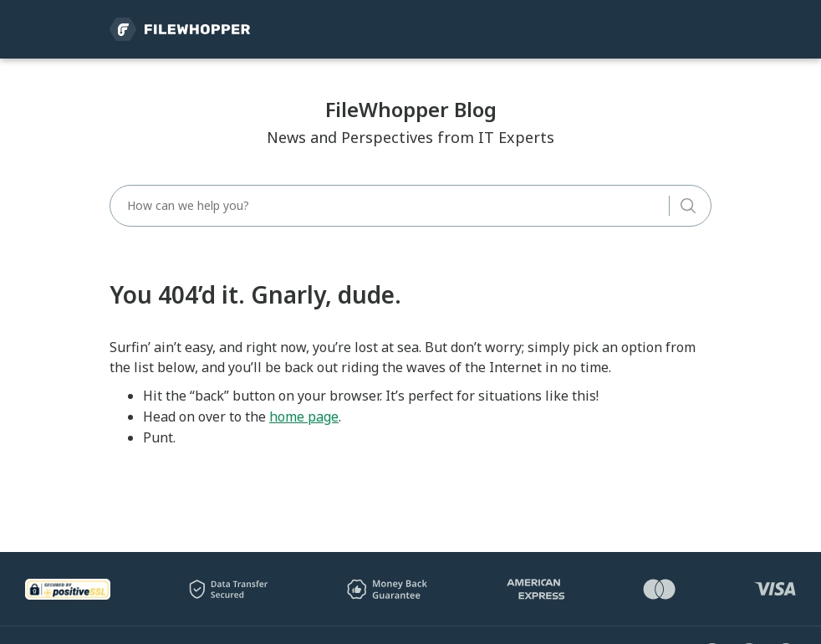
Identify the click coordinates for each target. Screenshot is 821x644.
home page (304, 417)
